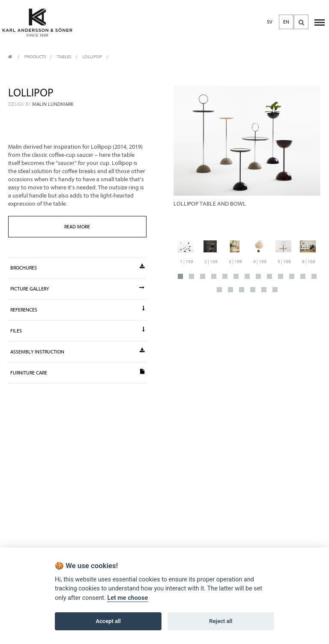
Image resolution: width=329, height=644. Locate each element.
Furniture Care (77, 372)
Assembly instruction (77, 351)
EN (286, 22)
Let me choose (127, 598)
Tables (64, 57)
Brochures (77, 267)
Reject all (221, 621)
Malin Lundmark (53, 104)
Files (77, 330)
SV (270, 22)
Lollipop (92, 57)
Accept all (108, 621)
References (77, 309)
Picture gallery (77, 288)
